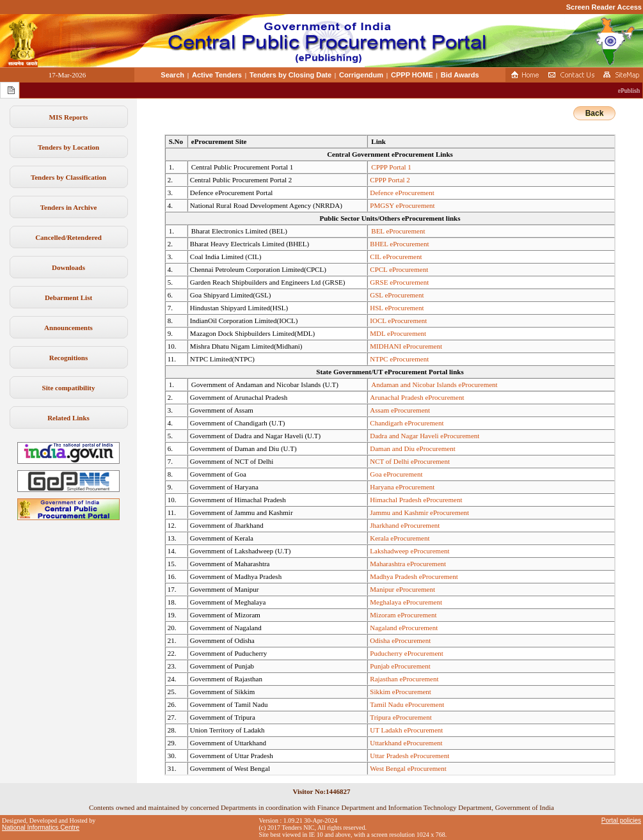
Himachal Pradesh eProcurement (416, 500)
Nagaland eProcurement (404, 628)
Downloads (68, 267)
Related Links (68, 418)
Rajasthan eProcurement (404, 679)
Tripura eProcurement (401, 717)
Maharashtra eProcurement (408, 564)
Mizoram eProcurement (403, 615)
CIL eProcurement (396, 257)
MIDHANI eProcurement (406, 346)
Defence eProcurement (402, 193)
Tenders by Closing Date (290, 75)
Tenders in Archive (69, 207)
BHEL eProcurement (399, 244)
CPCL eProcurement (399, 269)
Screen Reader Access (604, 7)
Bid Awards (460, 75)
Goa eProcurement (396, 474)
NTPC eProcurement (399, 359)
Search (172, 75)
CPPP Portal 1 (391, 167)
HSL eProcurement (397, 308)
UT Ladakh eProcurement (406, 730)
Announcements (68, 328)
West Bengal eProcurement (408, 768)
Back (595, 113)
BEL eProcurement (398, 231)
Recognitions (69, 358)
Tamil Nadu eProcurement (407, 704)
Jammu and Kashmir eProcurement (419, 512)
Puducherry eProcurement (407, 653)
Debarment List (68, 297)
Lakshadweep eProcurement (409, 551)
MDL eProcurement (398, 333)
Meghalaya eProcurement (406, 602)
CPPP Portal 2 (390, 180)
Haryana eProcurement (402, 487)
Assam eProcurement (400, 410)
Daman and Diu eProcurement (412, 448)
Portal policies (621, 820)
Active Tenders (217, 75)
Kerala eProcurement (400, 538)
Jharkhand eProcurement (405, 525)
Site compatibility (69, 388)
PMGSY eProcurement (402, 205)
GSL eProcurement (397, 295)
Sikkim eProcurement (401, 692)
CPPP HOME (412, 75)
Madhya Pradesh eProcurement (414, 576)
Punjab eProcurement (400, 666)
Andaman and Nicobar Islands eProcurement (434, 384)
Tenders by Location (68, 147)
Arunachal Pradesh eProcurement (417, 397)
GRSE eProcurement (399, 282)
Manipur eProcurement (402, 589)
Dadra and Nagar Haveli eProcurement (425, 436)
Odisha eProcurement (400, 640)
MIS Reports (69, 117)
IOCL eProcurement (398, 321)
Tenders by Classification (68, 177)
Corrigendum (361, 75)
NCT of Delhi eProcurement (410, 461)
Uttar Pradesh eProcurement (409, 756)
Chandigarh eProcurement (407, 423)
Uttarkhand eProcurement (406, 743)
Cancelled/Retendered (68, 237)
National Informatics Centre (41, 828)
